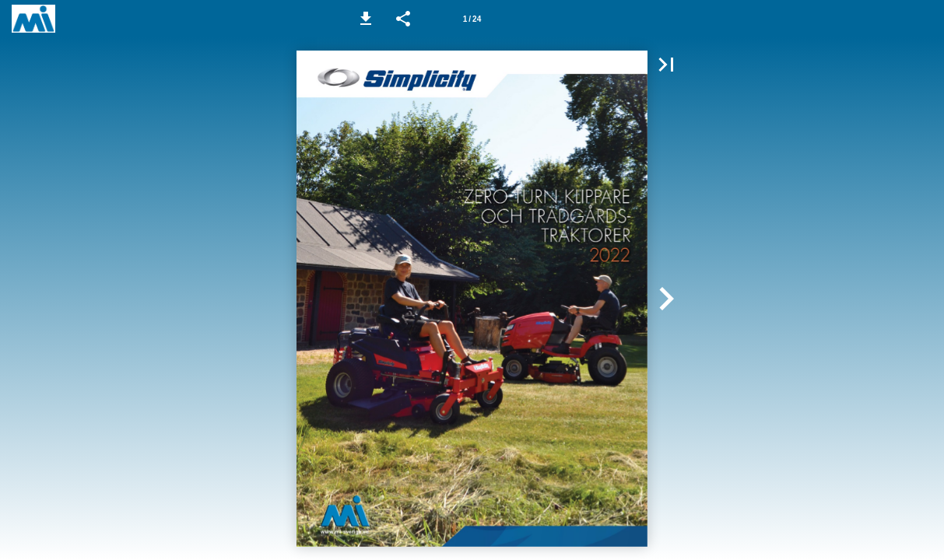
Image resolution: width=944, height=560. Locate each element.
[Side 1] (472, 19)
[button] (366, 19)
